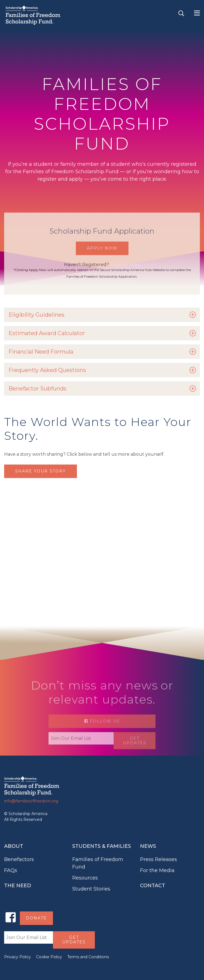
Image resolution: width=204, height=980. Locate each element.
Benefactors (19, 859)
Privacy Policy (18, 957)
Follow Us (102, 732)
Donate (36, 918)
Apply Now (102, 257)
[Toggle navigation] (197, 13)
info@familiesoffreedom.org (31, 801)
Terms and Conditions (88, 957)
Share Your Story (41, 471)
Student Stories (91, 889)
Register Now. (125, 274)
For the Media (157, 870)
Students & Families (102, 846)
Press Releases (159, 859)
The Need (18, 886)
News (148, 846)
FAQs (11, 870)
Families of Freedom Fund (98, 863)
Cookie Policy (49, 957)
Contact (153, 886)
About (14, 846)
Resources (85, 878)
